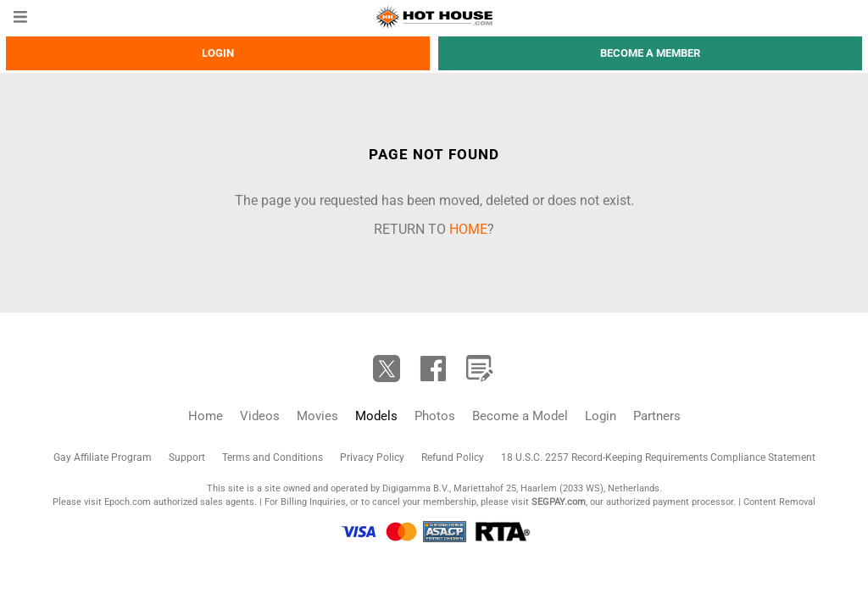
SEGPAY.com (559, 502)
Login (218, 53)
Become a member (650, 53)
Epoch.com (128, 502)
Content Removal (779, 502)
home (468, 229)
